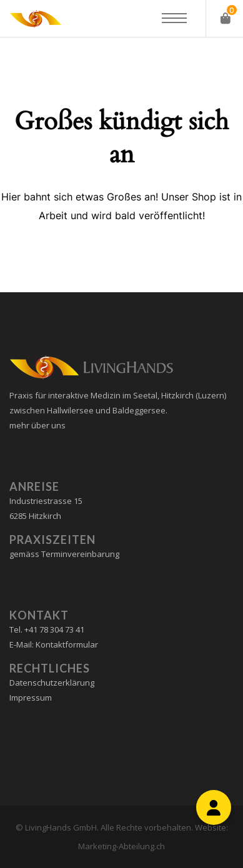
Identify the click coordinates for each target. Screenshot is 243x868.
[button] (214, 807)
